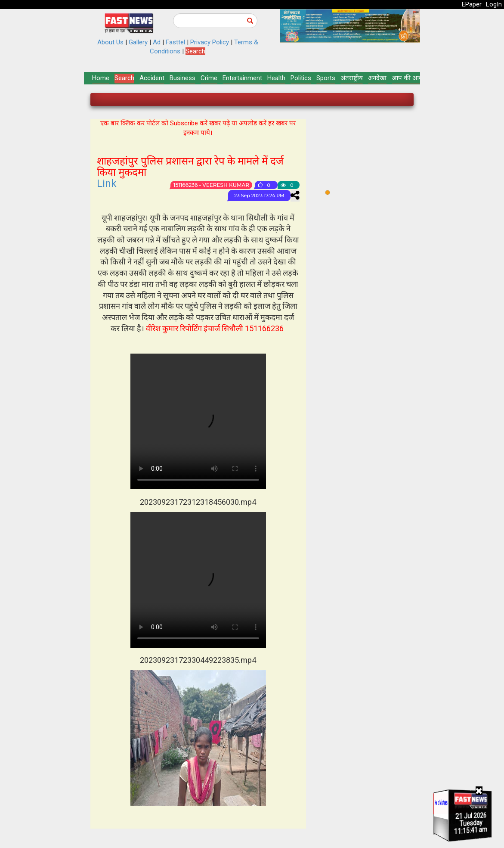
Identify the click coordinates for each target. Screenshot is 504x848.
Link (107, 183)
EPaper (472, 4)
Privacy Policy (210, 42)
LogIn (494, 4)
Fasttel (175, 42)
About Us (110, 42)
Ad (157, 42)
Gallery (138, 42)
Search (195, 51)
